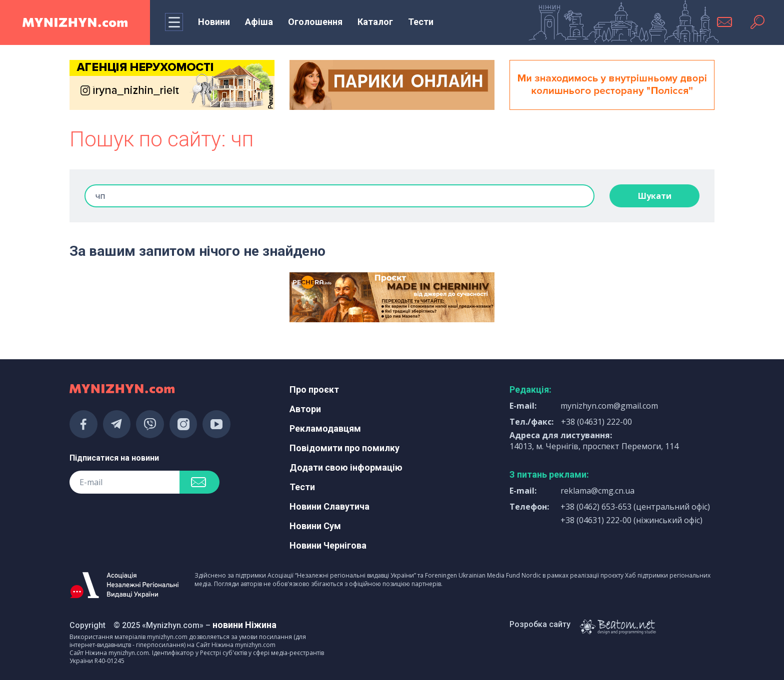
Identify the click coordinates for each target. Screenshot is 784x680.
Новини (214, 22)
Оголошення (315, 22)
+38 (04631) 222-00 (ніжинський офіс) (631, 520)
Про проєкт (314, 389)
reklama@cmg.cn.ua (597, 491)
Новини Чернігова (328, 545)
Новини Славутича (329, 506)
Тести (421, 22)
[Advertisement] (172, 297)
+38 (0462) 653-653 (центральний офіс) (635, 507)
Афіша (259, 22)
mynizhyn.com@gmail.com (609, 406)
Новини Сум (315, 526)
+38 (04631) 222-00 (596, 422)
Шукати (655, 196)
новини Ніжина (244, 625)
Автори (305, 409)
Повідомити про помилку (344, 448)
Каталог (375, 22)
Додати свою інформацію (346, 467)
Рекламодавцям (325, 428)
